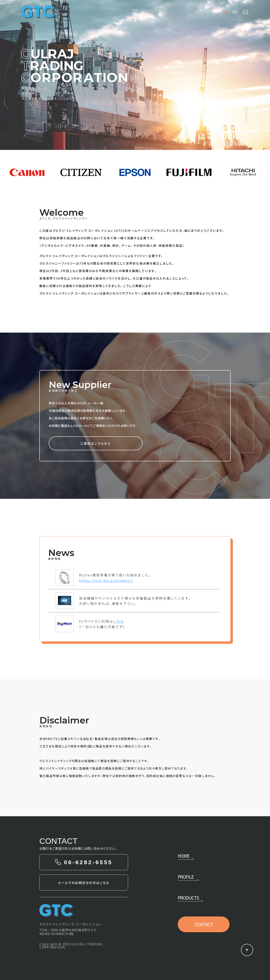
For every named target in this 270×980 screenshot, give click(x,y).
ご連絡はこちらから (96, 443)
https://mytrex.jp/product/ (106, 580)
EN (236, 12)
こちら (118, 621)
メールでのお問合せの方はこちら (84, 883)
